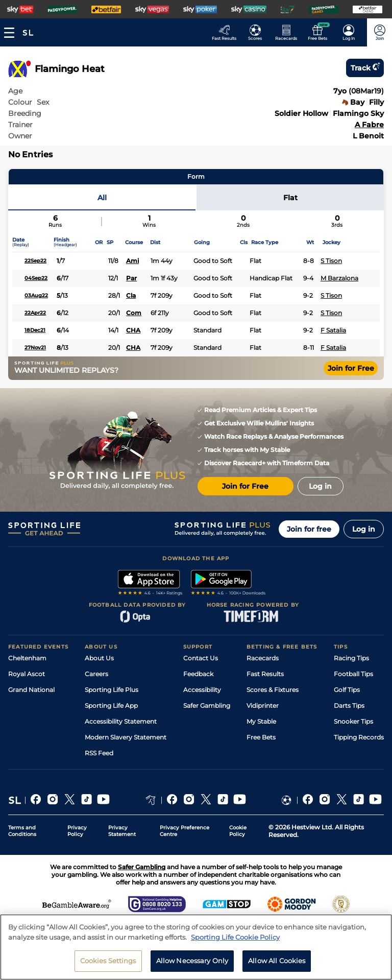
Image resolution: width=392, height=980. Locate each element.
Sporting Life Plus (112, 690)
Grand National (31, 690)
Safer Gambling (207, 706)
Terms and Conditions (22, 831)
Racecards (263, 658)
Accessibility (202, 690)
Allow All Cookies (277, 963)
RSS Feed (99, 753)
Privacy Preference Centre (185, 831)
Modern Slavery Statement (126, 737)
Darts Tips (349, 706)
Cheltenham (27, 658)
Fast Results (265, 674)
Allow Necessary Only (192, 963)
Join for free (309, 529)
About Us (99, 658)
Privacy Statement (122, 831)
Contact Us (201, 658)
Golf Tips (347, 690)
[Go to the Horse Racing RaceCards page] (289, 32)
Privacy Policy (77, 831)
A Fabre (369, 125)
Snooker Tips (353, 721)
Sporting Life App (111, 706)
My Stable (261, 721)
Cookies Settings (108, 963)
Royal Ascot (27, 674)
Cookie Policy (238, 831)
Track (365, 68)
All (102, 198)
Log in (364, 529)
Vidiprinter (263, 706)
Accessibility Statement (121, 721)
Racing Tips (351, 658)
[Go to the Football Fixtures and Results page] (258, 32)
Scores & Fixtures (273, 690)
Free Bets (261, 737)
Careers (96, 674)
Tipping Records (359, 737)
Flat (290, 198)
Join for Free (351, 368)
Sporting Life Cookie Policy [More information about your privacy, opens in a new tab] (235, 939)
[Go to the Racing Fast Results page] (227, 32)
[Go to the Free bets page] (320, 32)
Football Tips (353, 674)
